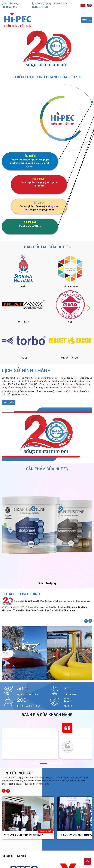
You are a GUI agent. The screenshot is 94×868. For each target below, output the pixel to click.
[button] (89, 308)
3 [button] (49, 846)
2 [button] (45, 846)
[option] (28, 818)
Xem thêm (9, 402)
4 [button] (54, 846)
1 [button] (40, 846)
